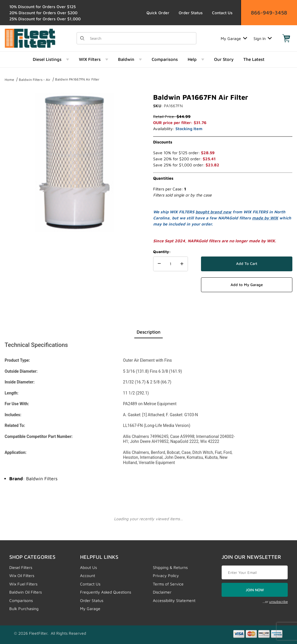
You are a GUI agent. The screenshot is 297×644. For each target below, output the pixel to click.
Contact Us (222, 13)
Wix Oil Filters (22, 575)
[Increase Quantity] (182, 264)
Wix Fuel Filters (23, 584)
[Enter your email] (255, 572)
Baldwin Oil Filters (26, 592)
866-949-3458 (269, 13)
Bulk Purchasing (24, 608)
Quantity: (162, 252)
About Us (88, 567)
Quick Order (158, 13)
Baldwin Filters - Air (35, 80)
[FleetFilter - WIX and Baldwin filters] (30, 38)
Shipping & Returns (170, 567)
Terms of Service (168, 584)
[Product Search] (141, 38)
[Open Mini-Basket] (286, 38)
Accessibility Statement (174, 600)
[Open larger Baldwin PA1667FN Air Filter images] (74, 162)
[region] (74, 247)
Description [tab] (148, 332)
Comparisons (21, 600)
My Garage (234, 38)
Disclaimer (162, 592)
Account (88, 575)
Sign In (263, 38)
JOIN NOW (255, 590)
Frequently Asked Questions (106, 592)
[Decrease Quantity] (159, 264)
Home (9, 80)
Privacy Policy (166, 575)
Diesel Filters (21, 567)
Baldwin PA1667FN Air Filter (77, 79)
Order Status (191, 13)
